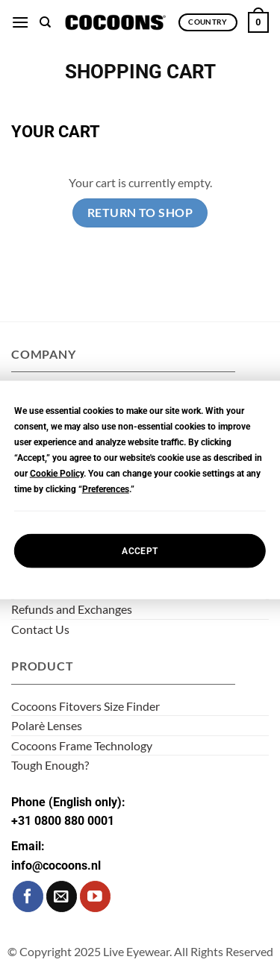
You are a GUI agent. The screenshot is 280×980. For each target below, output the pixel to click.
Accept (140, 550)
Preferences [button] (106, 489)
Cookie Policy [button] (57, 474)
